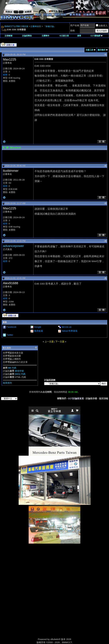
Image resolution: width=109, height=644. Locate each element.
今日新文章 (64, 36)
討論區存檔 (91, 398)
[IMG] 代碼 (20, 374)
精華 (5, 75)
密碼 (72, 31)
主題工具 (89, 50)
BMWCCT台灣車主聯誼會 (16, 26)
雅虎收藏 (38, 331)
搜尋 (79, 36)
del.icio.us (67, 327)
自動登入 (102, 26)
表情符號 (19, 371)
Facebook (11, 327)
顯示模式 (102, 50)
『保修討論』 (50, 26)
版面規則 (7, 383)
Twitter (10, 335)
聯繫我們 (62, 398)
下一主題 (60, 342)
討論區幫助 (27, 36)
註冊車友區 (36, 26)
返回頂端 (103, 398)
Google (38, 327)
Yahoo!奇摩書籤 (69, 331)
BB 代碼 (12, 368)
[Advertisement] (54, 568)
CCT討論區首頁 (76, 398)
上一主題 (49, 342)
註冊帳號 (9, 36)
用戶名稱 (75, 25)
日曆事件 (46, 36)
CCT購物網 (97, 36)
